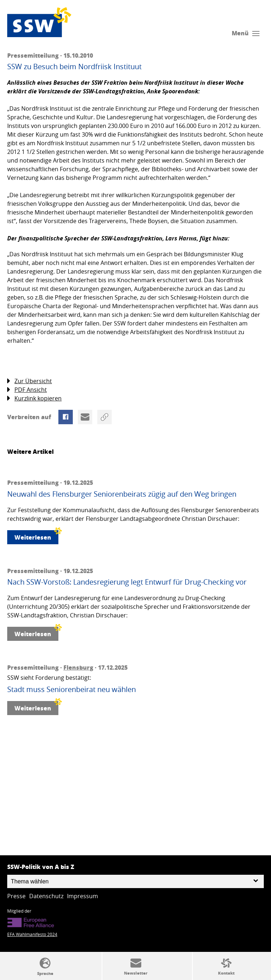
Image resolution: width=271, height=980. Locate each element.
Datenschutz (46, 896)
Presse (16, 896)
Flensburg (78, 667)
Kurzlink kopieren (34, 398)
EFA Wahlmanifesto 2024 (32, 934)
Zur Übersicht (30, 381)
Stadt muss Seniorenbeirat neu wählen (72, 689)
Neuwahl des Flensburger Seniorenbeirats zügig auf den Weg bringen (122, 494)
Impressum (83, 896)
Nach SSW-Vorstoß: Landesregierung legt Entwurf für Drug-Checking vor (127, 582)
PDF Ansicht (27, 390)
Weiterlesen (36, 536)
